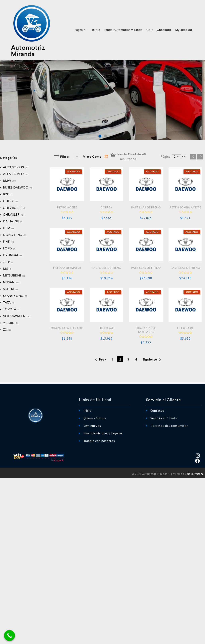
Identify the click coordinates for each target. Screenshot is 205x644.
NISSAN (9, 282)
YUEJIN (9, 323)
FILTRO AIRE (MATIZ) (67, 268)
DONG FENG (13, 235)
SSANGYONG (13, 296)
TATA (7, 302)
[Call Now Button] (9, 636)
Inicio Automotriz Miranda (123, 30)
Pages (81, 30)
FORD (7, 248)
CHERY (8, 201)
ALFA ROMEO (13, 174)
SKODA (9, 289)
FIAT (6, 242)
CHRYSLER (11, 215)
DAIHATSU (11, 221)
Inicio (96, 30)
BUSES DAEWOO (16, 187)
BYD (6, 194)
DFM (7, 228)
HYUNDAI (11, 255)
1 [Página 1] (112, 359)
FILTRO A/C (106, 328)
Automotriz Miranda (28, 51)
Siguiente (200, 157)
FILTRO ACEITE (67, 207)
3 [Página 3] (128, 359)
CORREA (106, 207)
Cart (150, 30)
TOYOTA (10, 309)
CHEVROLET (13, 208)
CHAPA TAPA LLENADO (67, 328)
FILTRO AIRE (185, 328)
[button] (100, 136)
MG (6, 269)
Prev (193, 157)
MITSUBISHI (12, 275)
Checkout (164, 30)
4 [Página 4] (136, 359)
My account (184, 30)
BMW (7, 181)
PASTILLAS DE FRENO (146, 207)
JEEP (7, 262)
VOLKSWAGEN (14, 316)
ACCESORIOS (13, 167)
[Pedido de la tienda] (76, 157)
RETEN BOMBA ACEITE (185, 207)
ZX (5, 330)
